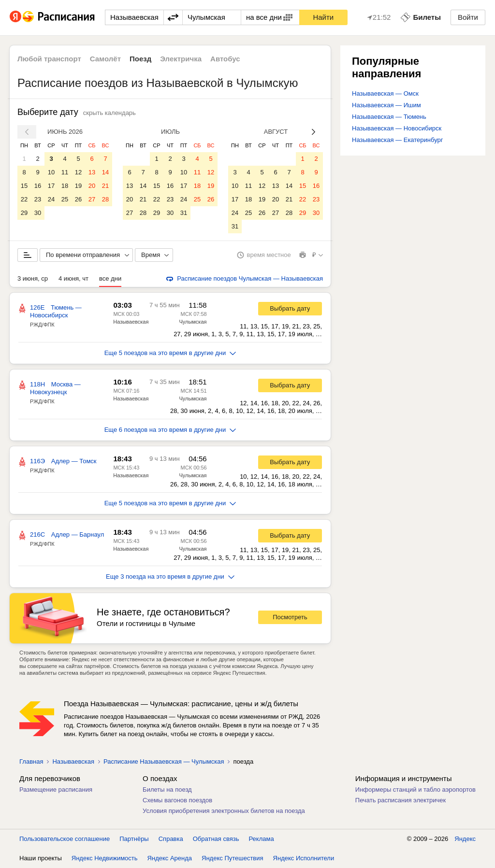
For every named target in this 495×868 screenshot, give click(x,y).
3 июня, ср (33, 278)
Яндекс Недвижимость (105, 858)
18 (65, 186)
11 (65, 172)
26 (78, 199)
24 (51, 199)
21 (105, 186)
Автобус (225, 59)
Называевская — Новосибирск (397, 128)
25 (65, 199)
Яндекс (465, 839)
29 (24, 213)
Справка (171, 839)
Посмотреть (290, 617)
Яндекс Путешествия (233, 858)
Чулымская (193, 322)
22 (24, 199)
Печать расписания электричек (400, 800)
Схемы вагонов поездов (177, 800)
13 (92, 172)
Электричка (181, 59)
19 (78, 186)
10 (51, 172)
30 (38, 213)
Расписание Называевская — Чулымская (164, 761)
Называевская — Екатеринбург (398, 140)
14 (105, 172)
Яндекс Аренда (170, 858)
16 (38, 186)
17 (51, 186)
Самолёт (105, 59)
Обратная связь (216, 839)
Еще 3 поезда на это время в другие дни (170, 576)
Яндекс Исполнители (304, 858)
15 (24, 186)
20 (92, 186)
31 (184, 213)
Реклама (262, 839)
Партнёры (134, 839)
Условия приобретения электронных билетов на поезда (224, 811)
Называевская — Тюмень (389, 117)
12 (78, 172)
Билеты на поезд (167, 790)
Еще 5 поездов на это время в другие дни (170, 353)
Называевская (131, 322)
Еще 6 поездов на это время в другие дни (170, 430)
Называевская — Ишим (386, 105)
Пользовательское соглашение (65, 839)
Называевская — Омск (385, 93)
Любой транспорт (49, 59)
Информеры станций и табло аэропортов (415, 790)
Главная (31, 761)
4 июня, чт (73, 278)
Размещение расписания (56, 790)
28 (105, 199)
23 (38, 199)
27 (92, 199)
